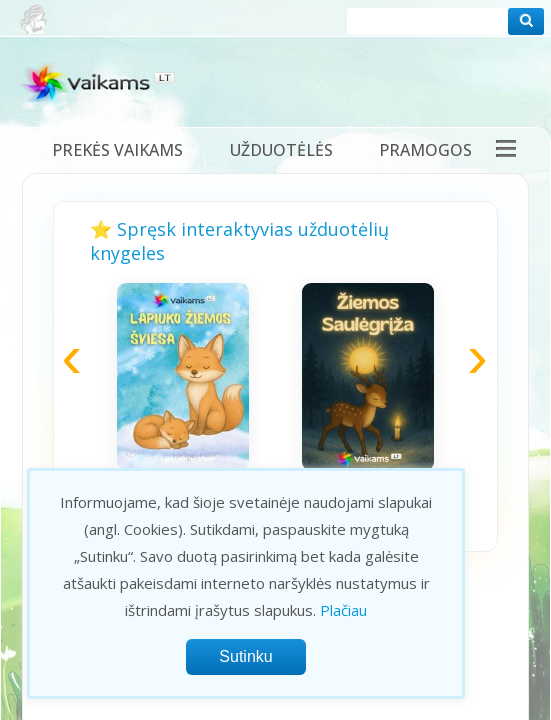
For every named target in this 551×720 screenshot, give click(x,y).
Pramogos (425, 150)
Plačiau (343, 610)
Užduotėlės (281, 150)
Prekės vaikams (117, 150)
